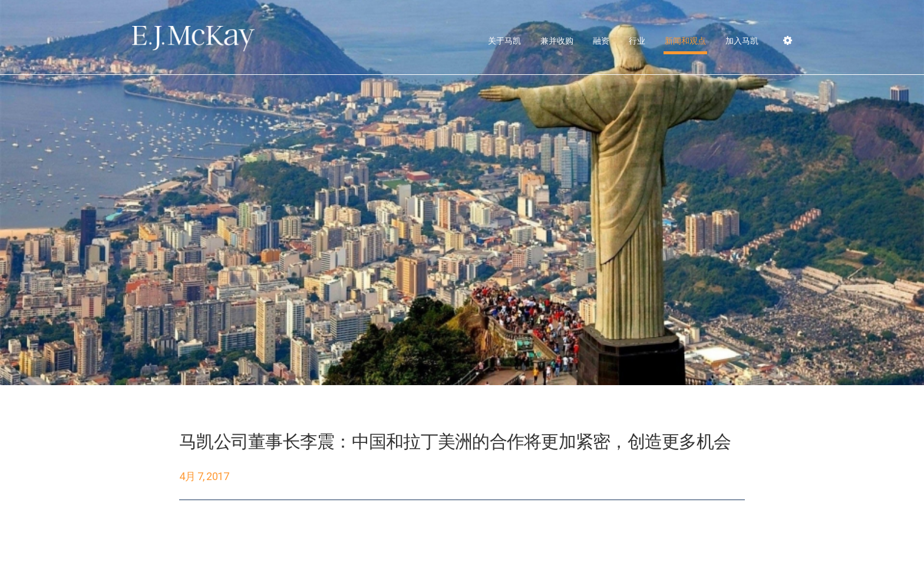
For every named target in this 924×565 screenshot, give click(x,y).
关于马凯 (504, 41)
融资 (601, 41)
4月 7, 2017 (204, 476)
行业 (637, 41)
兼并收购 (557, 41)
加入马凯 (742, 41)
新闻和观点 (685, 41)
